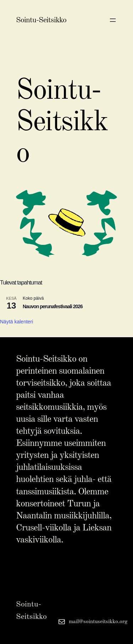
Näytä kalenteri (16, 322)
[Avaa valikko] (113, 20)
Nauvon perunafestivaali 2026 (53, 306)
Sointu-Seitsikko (41, 20)
